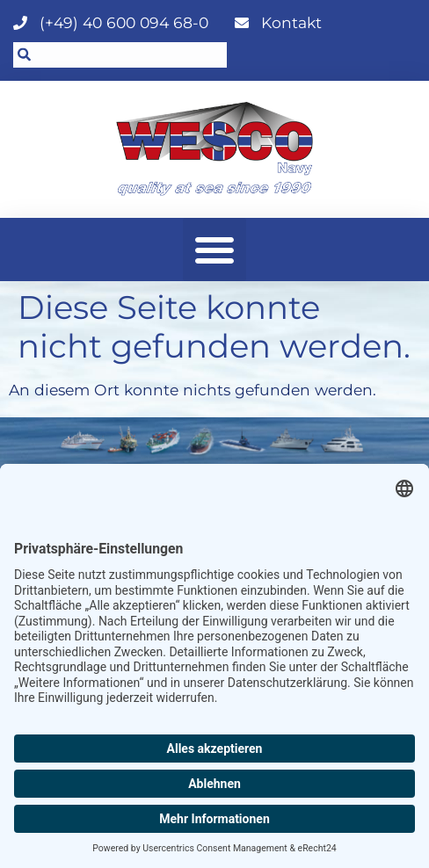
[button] (214, 250)
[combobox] (120, 55)
